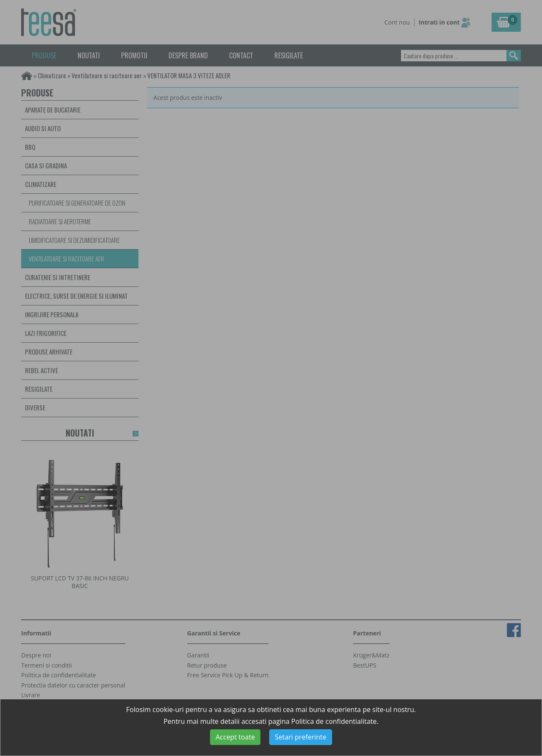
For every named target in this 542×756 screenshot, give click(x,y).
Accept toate (235, 737)
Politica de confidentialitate (334, 721)
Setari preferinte (301, 737)
